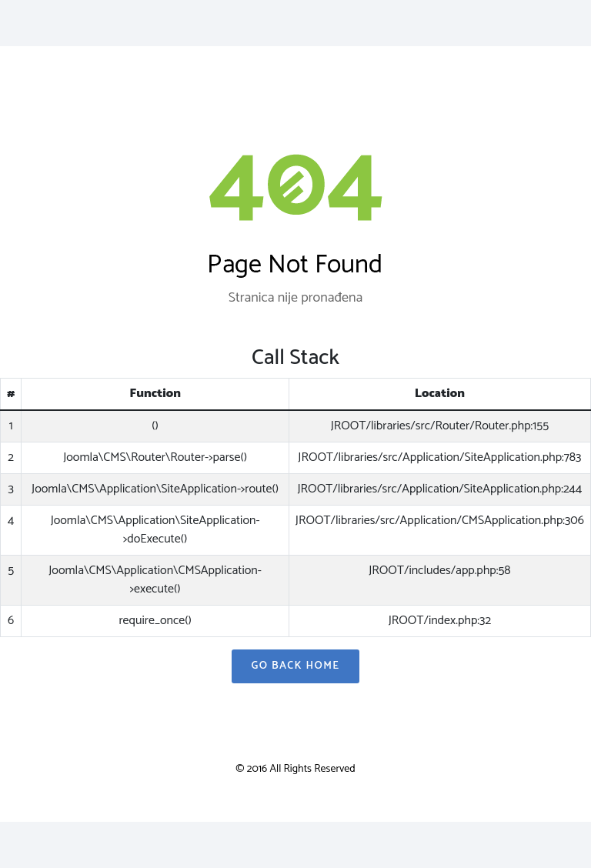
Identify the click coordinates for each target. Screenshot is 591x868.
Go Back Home (295, 666)
